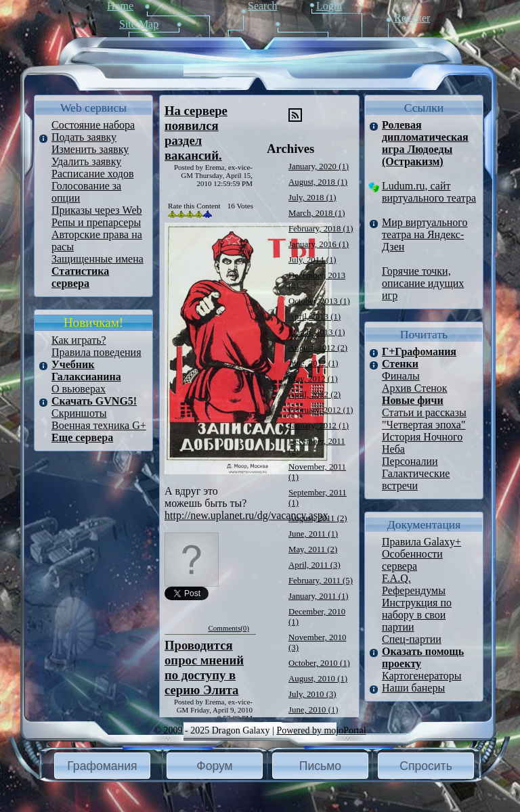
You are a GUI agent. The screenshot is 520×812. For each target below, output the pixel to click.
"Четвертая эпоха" (424, 425)
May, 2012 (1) (313, 379)
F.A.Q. (396, 578)
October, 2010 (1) (319, 663)
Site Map (139, 24)
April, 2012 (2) (315, 394)
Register (412, 18)
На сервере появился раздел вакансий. (196, 133)
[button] (102, 766)
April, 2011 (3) (315, 565)
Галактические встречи (416, 479)
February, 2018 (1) (321, 229)
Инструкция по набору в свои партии (417, 615)
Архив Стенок (415, 388)
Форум (214, 766)
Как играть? (79, 340)
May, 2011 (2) (313, 549)
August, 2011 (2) (318, 518)
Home (120, 6)
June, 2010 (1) (313, 710)
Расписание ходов (92, 174)
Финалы (401, 376)
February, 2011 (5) (321, 581)
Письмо (320, 766)
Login (329, 6)
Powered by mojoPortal (321, 730)
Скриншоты (79, 413)
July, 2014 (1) (312, 260)
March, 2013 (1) (317, 332)
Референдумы (414, 590)
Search (263, 6)
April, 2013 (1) (315, 317)
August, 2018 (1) (318, 182)
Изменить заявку (90, 149)
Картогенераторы (421, 676)
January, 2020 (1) (319, 166)
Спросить (426, 766)
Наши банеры (413, 688)
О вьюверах (79, 389)
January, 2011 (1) (319, 596)
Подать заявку (84, 137)
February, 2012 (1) (321, 410)
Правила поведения (96, 352)
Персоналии (410, 461)
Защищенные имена (97, 259)
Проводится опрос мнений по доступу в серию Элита (204, 668)
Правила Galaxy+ (421, 542)
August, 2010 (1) (318, 679)
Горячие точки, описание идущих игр (423, 283)
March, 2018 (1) (317, 213)
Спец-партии (412, 639)
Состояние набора (93, 125)
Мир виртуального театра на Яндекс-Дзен (425, 234)
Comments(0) (229, 628)
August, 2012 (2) (318, 348)
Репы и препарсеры (96, 222)
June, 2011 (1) (313, 534)
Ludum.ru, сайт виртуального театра (429, 192)
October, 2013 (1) (319, 301)
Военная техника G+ (99, 425)
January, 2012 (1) (319, 426)
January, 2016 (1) (319, 244)
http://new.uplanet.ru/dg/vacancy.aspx (246, 515)
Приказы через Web (97, 210)
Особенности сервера (412, 560)
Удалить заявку (86, 161)
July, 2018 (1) (312, 198)
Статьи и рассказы (424, 412)
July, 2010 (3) (312, 694)
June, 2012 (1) (313, 363)
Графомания (102, 766)
